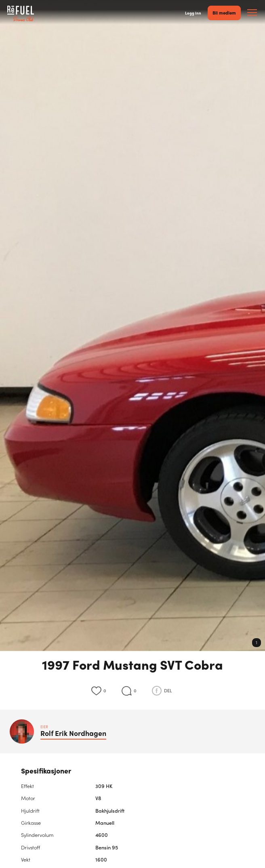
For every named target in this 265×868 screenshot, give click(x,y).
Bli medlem (224, 13)
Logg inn (193, 13)
